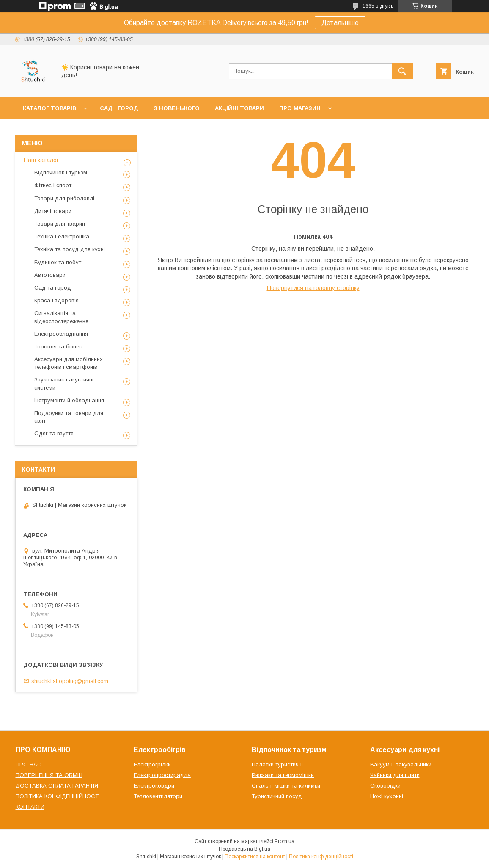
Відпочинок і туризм (61, 173)
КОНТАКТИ (30, 807)
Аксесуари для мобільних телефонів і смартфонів (69, 363)
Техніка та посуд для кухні (70, 249)
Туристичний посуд (277, 796)
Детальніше (340, 23)
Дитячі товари (53, 211)
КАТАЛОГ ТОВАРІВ (49, 108)
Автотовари (50, 275)
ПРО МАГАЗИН (300, 108)
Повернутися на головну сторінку (313, 288)
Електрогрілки (152, 764)
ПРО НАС (29, 764)
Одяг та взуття (54, 433)
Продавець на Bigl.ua (244, 849)
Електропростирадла (162, 775)
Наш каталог (41, 160)
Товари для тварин (60, 224)
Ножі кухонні (387, 796)
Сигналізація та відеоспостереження (61, 317)
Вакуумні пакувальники (401, 764)
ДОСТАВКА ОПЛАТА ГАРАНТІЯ (57, 786)
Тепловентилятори (158, 796)
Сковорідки (385, 786)
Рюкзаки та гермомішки (283, 775)
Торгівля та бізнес (58, 347)
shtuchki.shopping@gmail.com (70, 681)
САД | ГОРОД (119, 108)
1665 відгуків (378, 6)
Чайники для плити (395, 775)
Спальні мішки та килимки (286, 786)
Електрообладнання (61, 334)
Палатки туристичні (277, 764)
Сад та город (53, 288)
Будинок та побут (58, 262)
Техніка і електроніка (62, 236)
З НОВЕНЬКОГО (177, 108)
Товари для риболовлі (64, 198)
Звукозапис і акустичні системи (64, 383)
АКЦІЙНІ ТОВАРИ (239, 108)
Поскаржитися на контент (255, 857)
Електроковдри (154, 786)
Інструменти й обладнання (69, 400)
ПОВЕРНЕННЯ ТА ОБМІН (49, 775)
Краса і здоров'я (56, 300)
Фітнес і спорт (53, 185)
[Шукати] (402, 71)
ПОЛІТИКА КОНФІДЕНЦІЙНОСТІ (58, 796)
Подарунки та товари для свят (69, 417)
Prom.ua (284, 841)
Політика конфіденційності (321, 857)
